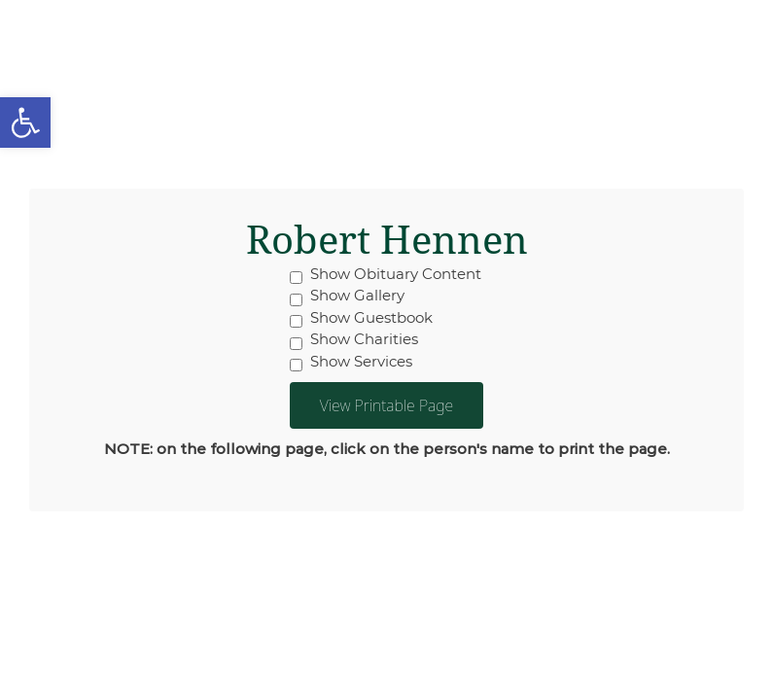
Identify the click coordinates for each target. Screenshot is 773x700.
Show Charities (354, 339)
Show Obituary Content (386, 274)
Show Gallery (347, 296)
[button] (25, 122)
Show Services (351, 362)
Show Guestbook (361, 318)
